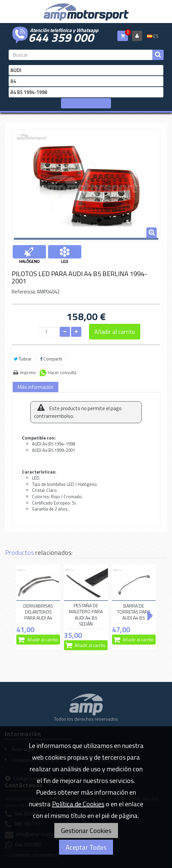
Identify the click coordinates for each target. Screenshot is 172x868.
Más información (35, 387)
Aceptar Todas (86, 847)
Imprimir (28, 372)
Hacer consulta (62, 372)
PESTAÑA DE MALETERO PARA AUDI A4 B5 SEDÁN (86, 615)
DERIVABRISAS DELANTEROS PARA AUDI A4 (38, 612)
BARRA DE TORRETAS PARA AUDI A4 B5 (134, 612)
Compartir (51, 359)
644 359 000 (61, 37)
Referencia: (24, 292)
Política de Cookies (78, 804)
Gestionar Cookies (86, 830)
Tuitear (23, 359)
